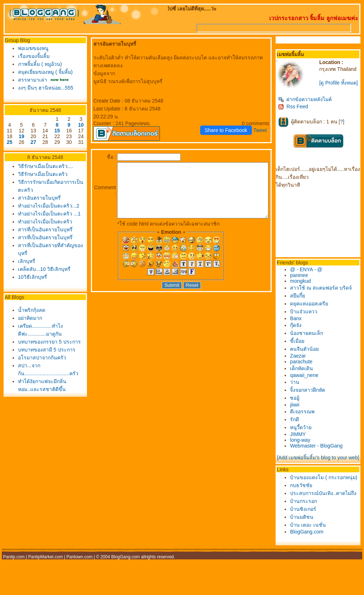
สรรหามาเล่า (31, 80)
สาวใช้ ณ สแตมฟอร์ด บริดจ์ (328, 293)
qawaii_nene (312, 380)
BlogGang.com (314, 558)
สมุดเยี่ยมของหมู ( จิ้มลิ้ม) (43, 72)
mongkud (308, 286)
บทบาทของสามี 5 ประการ (45, 371)
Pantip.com (14, 583)
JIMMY (305, 439)
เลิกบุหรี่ (25, 275)
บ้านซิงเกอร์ (311, 536)
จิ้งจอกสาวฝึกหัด (315, 395)
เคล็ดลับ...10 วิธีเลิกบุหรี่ (42, 283)
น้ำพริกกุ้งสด (30, 324)
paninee (307, 280)
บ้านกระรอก (311, 528)
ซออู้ (302, 403)
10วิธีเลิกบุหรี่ (31, 291)
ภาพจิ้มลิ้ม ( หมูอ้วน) (38, 64)
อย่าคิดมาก (28, 332)
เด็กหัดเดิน (309, 373)
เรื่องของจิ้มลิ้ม (32, 56)
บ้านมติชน (309, 544)
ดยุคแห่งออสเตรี (317, 309)
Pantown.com (80, 583)
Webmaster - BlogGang (324, 451)
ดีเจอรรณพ (310, 417)
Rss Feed (301, 112)
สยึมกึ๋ (305, 301)
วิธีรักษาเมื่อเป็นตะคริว (41, 174)
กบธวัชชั (309, 504)
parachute (309, 367)
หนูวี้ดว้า (308, 432)
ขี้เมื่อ (305, 346)
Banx (303, 323)
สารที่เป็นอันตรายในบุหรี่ (43, 243)
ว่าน (302, 387)
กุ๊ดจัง (303, 330)
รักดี (302, 424)
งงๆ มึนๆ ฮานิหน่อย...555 (44, 88)
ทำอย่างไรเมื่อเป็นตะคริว (43, 235)
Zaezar (305, 361)
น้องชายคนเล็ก (314, 338)
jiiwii (302, 410)
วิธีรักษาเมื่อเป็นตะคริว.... (44, 166)
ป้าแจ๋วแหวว (311, 317)
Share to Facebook (234, 122)
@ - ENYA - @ (314, 274)
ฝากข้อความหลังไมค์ (312, 104)
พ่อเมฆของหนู (31, 48)
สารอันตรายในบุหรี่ (38, 198)
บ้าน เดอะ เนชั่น (315, 551)
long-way (308, 445)
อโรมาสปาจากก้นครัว (40, 379)
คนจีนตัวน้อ (312, 354)
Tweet (268, 122)
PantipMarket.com (45, 583)
